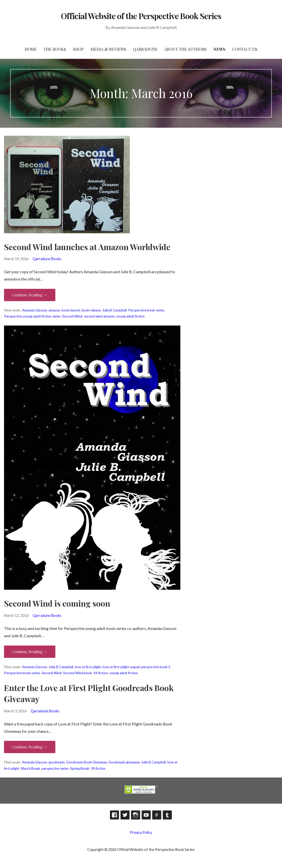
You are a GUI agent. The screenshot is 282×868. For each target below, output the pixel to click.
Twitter (125, 815)
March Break (30, 768)
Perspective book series (146, 310)
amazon (54, 310)
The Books (55, 49)
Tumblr (167, 815)
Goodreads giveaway (124, 762)
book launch (71, 310)
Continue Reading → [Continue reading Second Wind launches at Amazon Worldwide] (30, 295)
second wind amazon (99, 316)
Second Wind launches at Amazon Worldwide (87, 247)
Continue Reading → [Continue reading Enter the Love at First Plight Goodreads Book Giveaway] (30, 747)
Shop (78, 49)
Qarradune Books (47, 259)
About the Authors (185, 49)
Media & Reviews (108, 49)
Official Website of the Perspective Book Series (141, 16)
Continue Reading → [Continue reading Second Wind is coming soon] (30, 652)
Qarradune (145, 49)
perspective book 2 (156, 667)
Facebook (114, 815)
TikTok (157, 815)
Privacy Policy (141, 832)
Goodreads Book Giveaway (87, 762)
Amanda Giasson (35, 310)
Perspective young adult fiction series (32, 316)
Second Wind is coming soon (57, 603)
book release (91, 310)
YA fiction (101, 673)
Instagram (136, 815)
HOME (31, 49)
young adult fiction (130, 316)
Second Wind (72, 316)
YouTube (146, 815)
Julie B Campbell (114, 310)
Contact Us (245, 49)
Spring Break (80, 768)
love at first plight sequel (121, 667)
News (219, 49)
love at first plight (88, 667)
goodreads (57, 762)
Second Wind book (77, 673)
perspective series (55, 768)
